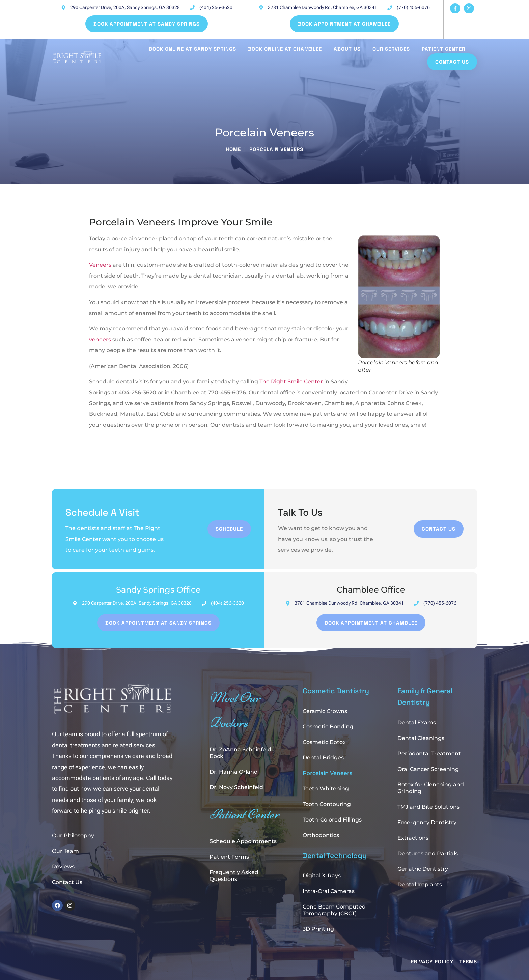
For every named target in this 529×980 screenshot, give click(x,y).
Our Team (65, 851)
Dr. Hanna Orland (234, 772)
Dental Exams (417, 723)
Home (233, 149)
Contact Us (67, 882)
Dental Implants (420, 884)
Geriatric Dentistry (423, 869)
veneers (100, 339)
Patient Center (443, 49)
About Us (347, 49)
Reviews (63, 867)
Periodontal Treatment (429, 754)
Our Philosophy (73, 835)
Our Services (391, 49)
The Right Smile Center (291, 382)
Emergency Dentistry (427, 822)
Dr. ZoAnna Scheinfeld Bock (240, 753)
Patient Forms (229, 857)
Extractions (413, 838)
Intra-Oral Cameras (329, 891)
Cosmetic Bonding (328, 727)
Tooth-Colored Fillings (332, 820)
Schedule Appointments (243, 841)
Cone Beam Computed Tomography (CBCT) (334, 910)
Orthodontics (321, 835)
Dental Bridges (323, 758)
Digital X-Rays (322, 876)
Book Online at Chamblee (285, 49)
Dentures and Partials (428, 853)
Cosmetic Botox (324, 742)
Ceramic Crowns (325, 711)
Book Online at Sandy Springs (192, 49)
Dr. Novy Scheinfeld (236, 787)
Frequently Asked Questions (234, 876)
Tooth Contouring (327, 804)
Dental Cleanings (421, 738)
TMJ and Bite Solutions (428, 807)
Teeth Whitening (326, 789)
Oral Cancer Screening (428, 769)
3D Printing (318, 929)
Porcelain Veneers (327, 773)
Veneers (100, 265)
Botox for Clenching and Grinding (431, 788)
